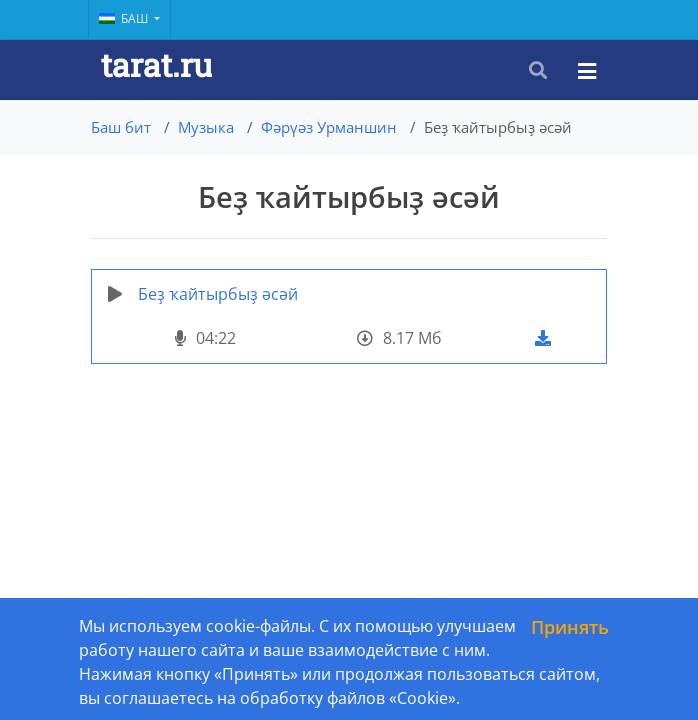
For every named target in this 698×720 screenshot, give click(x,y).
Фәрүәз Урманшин (329, 127)
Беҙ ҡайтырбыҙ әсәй (218, 294)
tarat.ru (156, 64)
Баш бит (121, 127)
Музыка (206, 127)
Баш (125, 18)
